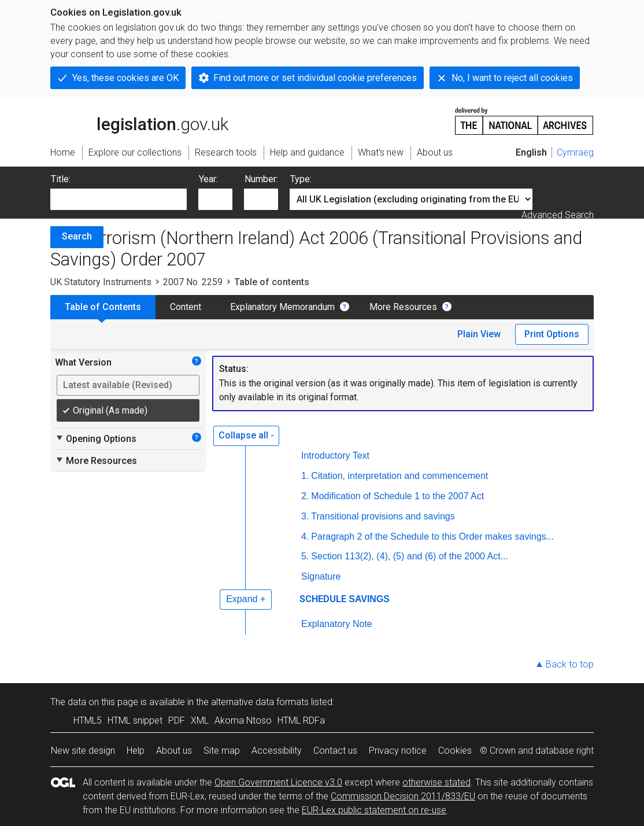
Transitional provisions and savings (383, 516)
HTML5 (88, 720)
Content (186, 307)
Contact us (335, 751)
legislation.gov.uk (139, 120)
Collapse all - (246, 435)
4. (305, 536)
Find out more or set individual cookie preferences (315, 78)
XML (200, 720)
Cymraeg (575, 152)
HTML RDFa (301, 720)
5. (305, 556)
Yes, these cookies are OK (125, 78)
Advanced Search (558, 215)
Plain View (479, 334)
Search (77, 236)
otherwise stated (436, 782)
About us (174, 751)
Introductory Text (335, 456)
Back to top (570, 664)
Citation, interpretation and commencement (399, 476)
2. (305, 496)
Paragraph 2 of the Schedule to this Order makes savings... (432, 536)
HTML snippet (135, 720)
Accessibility (277, 751)
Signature (321, 576)
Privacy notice (398, 751)
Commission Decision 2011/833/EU (403, 796)
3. (305, 516)
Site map (222, 751)
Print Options (552, 334)
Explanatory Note (337, 624)
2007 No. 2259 (193, 282)
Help (136, 751)
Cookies (455, 751)
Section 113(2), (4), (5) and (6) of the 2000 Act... (410, 556)
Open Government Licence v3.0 (278, 782)
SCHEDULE (323, 599)
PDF (177, 720)
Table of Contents (103, 307)
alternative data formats (260, 702)
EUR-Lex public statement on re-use (374, 810)
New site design (83, 751)
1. (305, 476)
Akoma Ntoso (243, 720)
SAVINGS (369, 599)
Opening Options (96, 438)
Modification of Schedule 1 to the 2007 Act (397, 496)
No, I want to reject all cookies (512, 78)
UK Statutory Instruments (101, 282)
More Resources (403, 307)
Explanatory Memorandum (282, 307)
